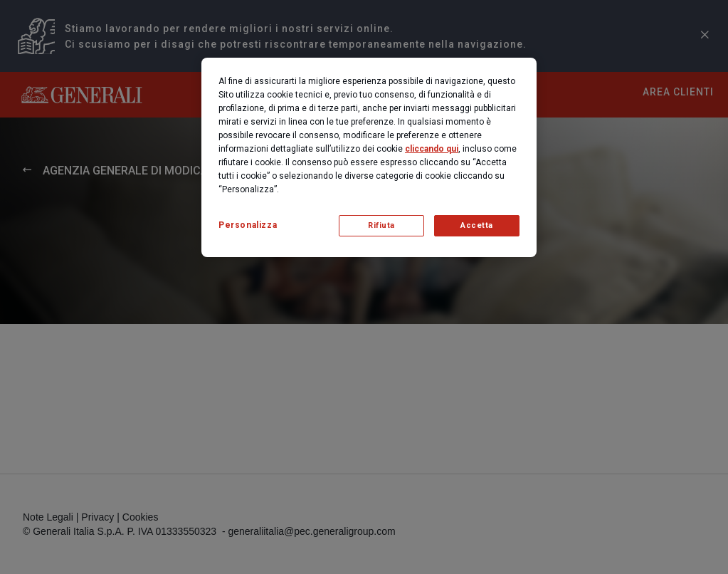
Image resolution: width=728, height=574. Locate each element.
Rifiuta (381, 225)
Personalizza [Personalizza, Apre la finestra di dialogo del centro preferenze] (248, 225)
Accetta (477, 225)
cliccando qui (432, 149)
